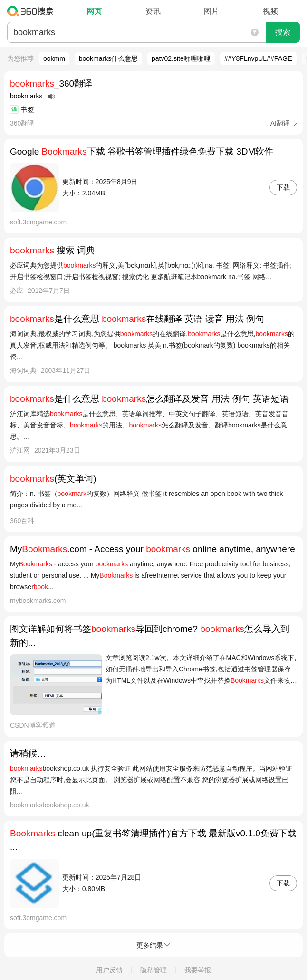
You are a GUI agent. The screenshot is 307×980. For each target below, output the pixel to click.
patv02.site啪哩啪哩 (181, 58)
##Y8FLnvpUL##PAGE (258, 58)
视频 (270, 11)
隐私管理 (153, 970)
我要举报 (198, 970)
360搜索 (33, 11)
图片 (211, 11)
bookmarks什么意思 (108, 58)
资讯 (153, 11)
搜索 (283, 32)
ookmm (54, 58)
